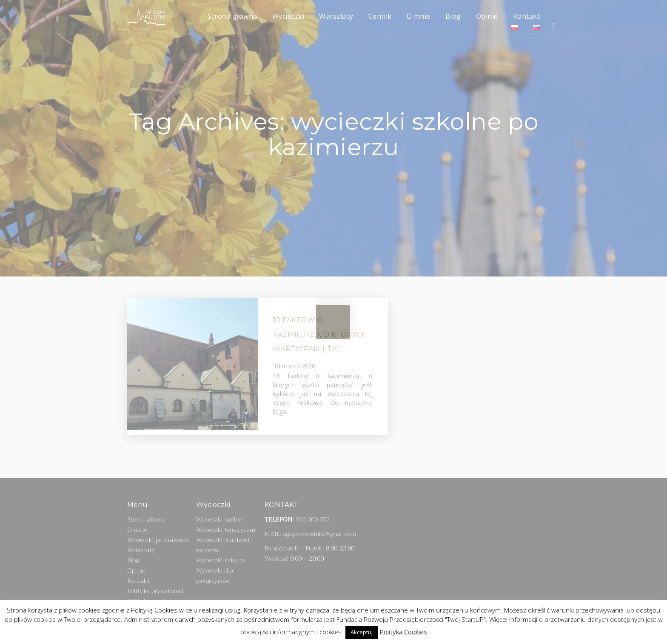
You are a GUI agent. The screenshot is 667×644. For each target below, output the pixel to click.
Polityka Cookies (403, 632)
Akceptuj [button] (362, 632)
